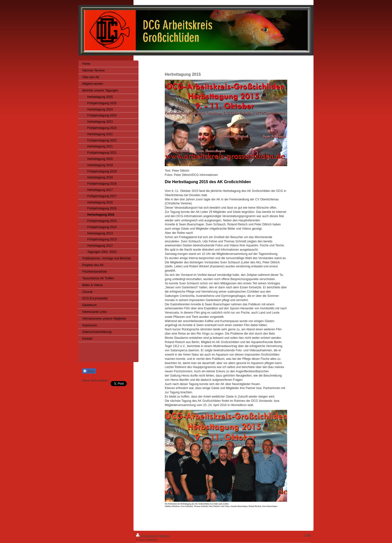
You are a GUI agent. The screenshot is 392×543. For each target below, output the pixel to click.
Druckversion (147, 536)
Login (308, 535)
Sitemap (164, 536)
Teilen (89, 371)
